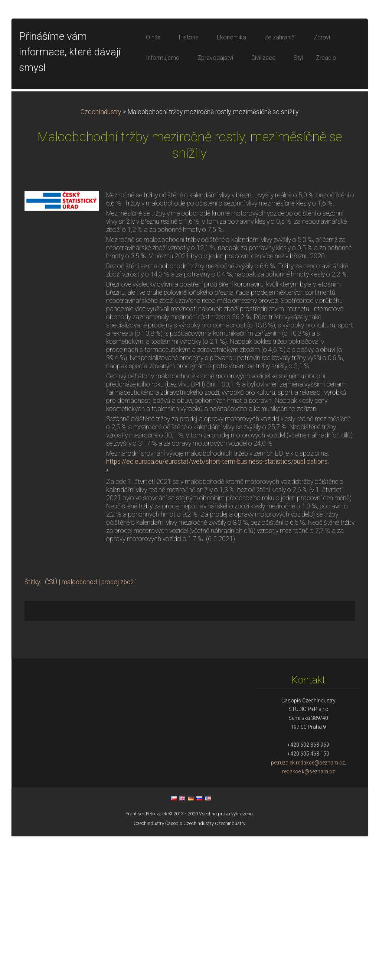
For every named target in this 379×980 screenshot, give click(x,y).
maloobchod (79, 726)
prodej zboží (118, 726)
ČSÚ (51, 726)
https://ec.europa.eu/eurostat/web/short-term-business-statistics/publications (217, 606)
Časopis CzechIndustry (189, 968)
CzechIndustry (101, 256)
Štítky (32, 726)
